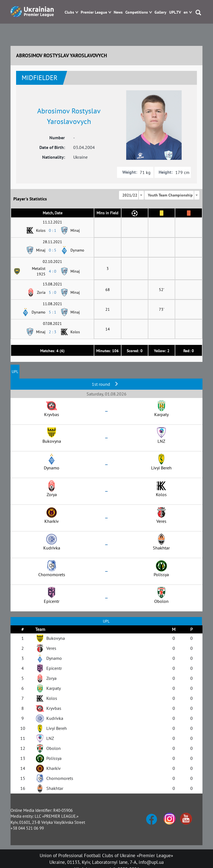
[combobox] (131, 195)
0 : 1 (53, 230)
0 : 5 (53, 250)
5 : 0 (53, 292)
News (118, 12)
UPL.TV (175, 12)
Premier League (94, 12)
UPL (15, 372)
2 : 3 (53, 332)
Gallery (160, 12)
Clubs (69, 12)
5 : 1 (53, 312)
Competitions (137, 12)
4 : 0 (53, 271)
